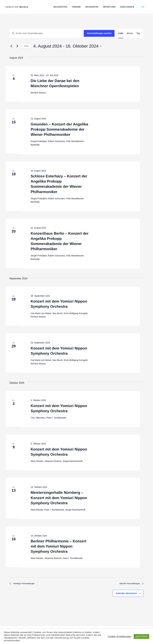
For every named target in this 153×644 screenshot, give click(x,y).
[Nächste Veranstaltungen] (17, 46)
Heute (26, 46)
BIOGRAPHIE (92, 7)
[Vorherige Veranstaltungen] (11, 46)
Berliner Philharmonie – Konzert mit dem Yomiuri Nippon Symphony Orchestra (58, 546)
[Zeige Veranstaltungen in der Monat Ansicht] (130, 33)
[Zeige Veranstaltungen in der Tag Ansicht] (138, 33)
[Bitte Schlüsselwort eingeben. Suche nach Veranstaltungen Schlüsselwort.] (47, 33)
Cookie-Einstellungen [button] (119, 636)
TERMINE (76, 7)
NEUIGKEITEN (60, 7)
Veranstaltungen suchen (99, 33)
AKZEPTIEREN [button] (141, 636)
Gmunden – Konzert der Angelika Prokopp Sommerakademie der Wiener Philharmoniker (59, 129)
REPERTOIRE (109, 7)
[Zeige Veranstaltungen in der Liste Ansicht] (121, 33)
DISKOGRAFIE (127, 7)
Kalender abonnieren (126, 595)
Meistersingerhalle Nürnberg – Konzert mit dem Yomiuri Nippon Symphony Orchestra (59, 498)
